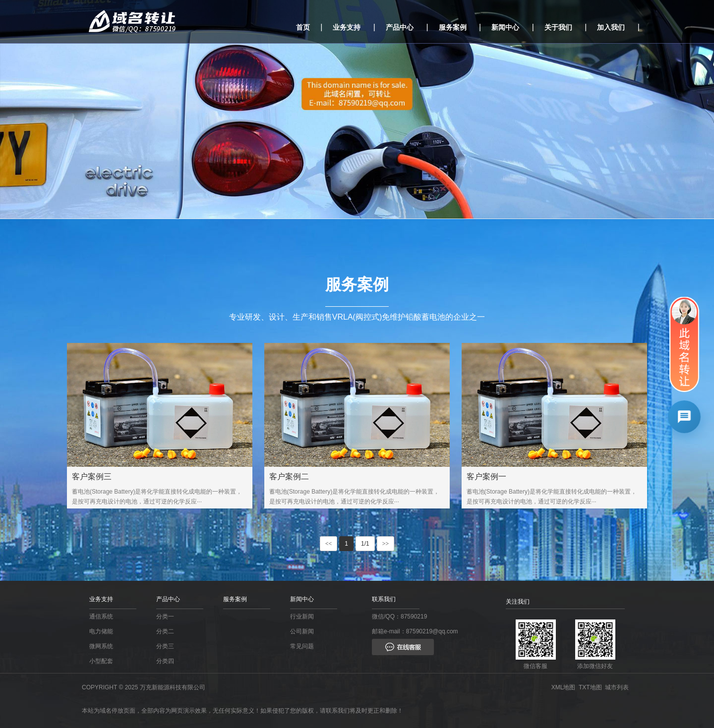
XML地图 (565, 687)
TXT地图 (592, 687)
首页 (303, 27)
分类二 (165, 631)
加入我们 (611, 27)
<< (329, 544)
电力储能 (101, 631)
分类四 (165, 661)
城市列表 (619, 687)
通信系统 (101, 616)
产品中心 (400, 27)
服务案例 (453, 27)
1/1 (365, 544)
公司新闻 (302, 631)
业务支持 (347, 27)
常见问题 (302, 646)
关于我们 (558, 27)
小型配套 (101, 661)
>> (386, 544)
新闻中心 (505, 27)
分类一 (165, 616)
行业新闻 (302, 616)
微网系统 (101, 646)
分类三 (165, 646)
